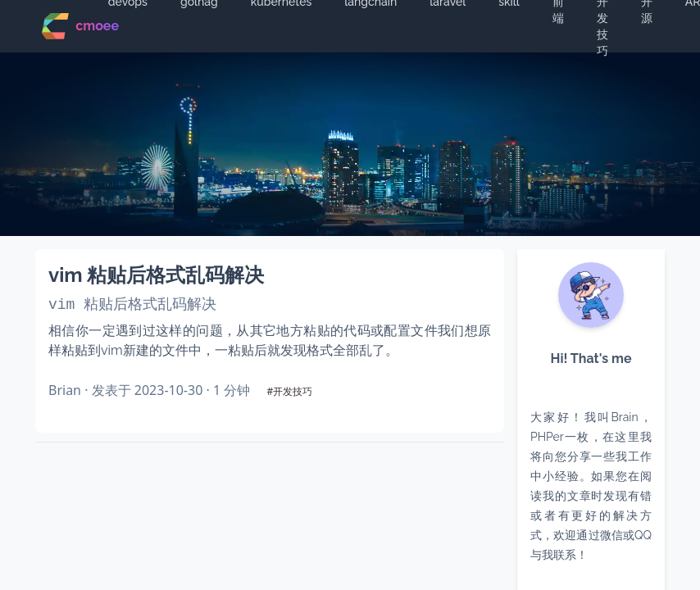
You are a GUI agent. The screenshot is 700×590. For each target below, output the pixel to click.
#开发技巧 (289, 391)
